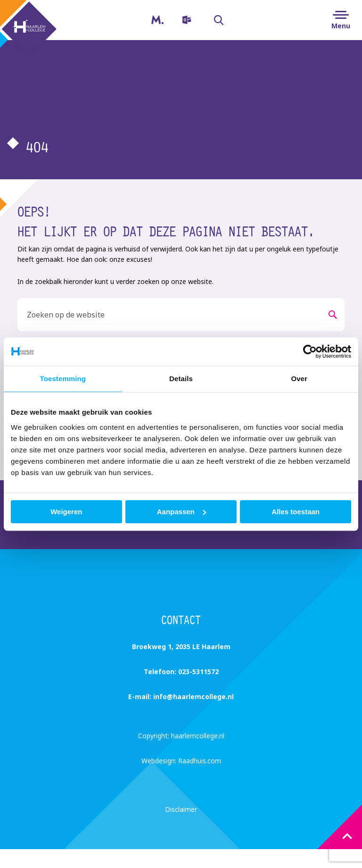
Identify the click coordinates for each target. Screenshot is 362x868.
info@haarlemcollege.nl (193, 697)
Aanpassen (181, 512)
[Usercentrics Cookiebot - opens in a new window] (310, 351)
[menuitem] (185, 20)
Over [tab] (299, 379)
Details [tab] (181, 379)
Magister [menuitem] (150, 17)
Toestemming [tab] (63, 379)
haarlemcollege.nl (198, 736)
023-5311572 (198, 672)
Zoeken (214, 20)
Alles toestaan (296, 512)
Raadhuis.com (200, 761)
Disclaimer (181, 809)
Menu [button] (341, 26)
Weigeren (66, 512)
